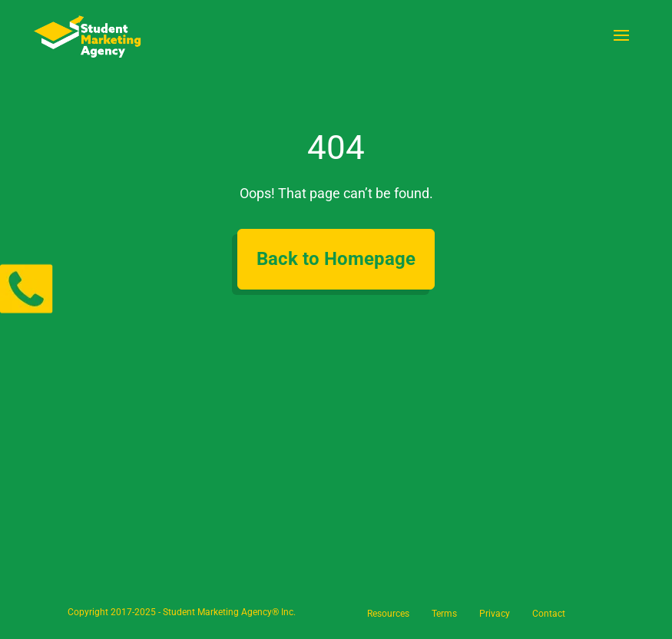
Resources (388, 614)
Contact (549, 614)
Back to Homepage (336, 259)
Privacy (495, 614)
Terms (444, 614)
